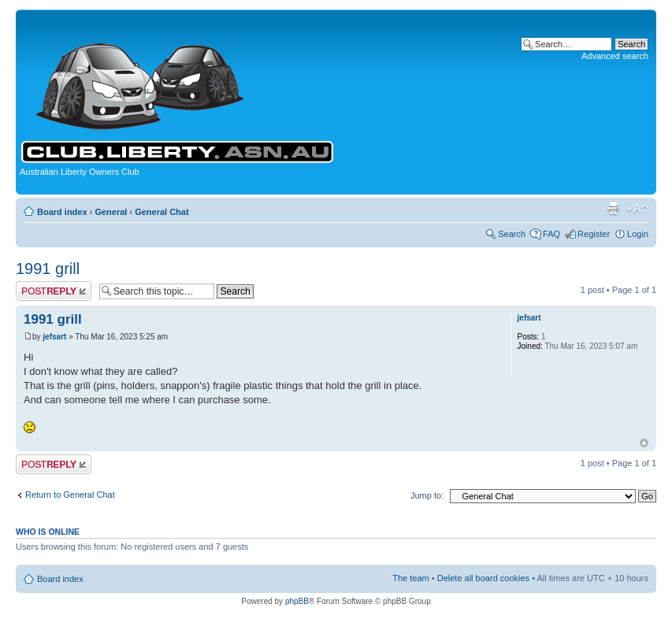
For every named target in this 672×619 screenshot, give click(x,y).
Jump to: (427, 495)
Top (644, 443)
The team (410, 578)
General (111, 212)
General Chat (162, 212)
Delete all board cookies (483, 578)
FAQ (551, 234)
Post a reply (54, 291)
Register (594, 234)
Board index (62, 212)
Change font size (637, 209)
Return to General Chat (70, 495)
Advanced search (615, 56)
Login (638, 234)
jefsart (54, 337)
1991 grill (48, 269)
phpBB (297, 601)
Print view (613, 209)
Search (512, 234)
